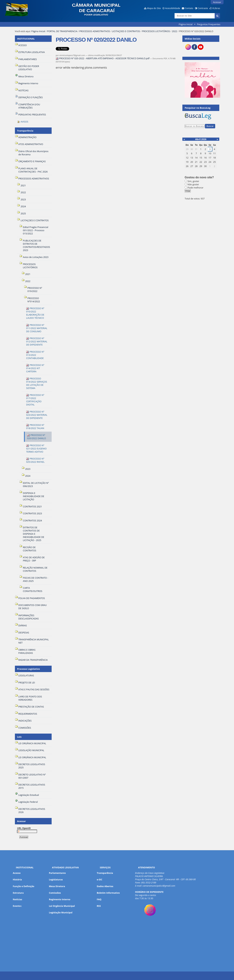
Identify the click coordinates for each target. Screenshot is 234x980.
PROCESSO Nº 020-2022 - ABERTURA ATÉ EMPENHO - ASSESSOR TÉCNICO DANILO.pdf (103, 58)
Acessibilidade (173, 8)
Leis (19, 737)
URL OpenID (24, 828)
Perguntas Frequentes (209, 24)
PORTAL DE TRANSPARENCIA (62, 31)
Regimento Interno (60, 899)
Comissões (55, 893)
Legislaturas (56, 879)
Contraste (203, 8)
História (17, 879)
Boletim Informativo (108, 893)
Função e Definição (24, 886)
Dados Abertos (105, 886)
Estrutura (18, 893)
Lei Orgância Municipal (62, 906)
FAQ (99, 899)
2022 (174, 31)
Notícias (17, 899)
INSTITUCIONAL (26, 39)
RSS (99, 906)
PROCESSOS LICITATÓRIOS (156, 31)
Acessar (217, 2)
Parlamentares (57, 873)
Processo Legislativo (28, 669)
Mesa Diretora (57, 886)
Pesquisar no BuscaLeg (198, 108)
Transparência (25, 131)
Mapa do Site (154, 8)
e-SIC (99, 879)
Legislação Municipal (61, 912)
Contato (189, 8)
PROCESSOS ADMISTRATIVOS (95, 31)
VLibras (216, 8)
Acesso (17, 873)
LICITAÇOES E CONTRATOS (126, 31)
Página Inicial (186, 24)
